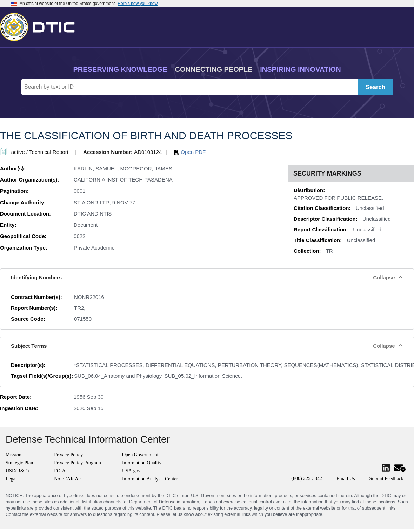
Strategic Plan (19, 463)
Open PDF (190, 152)
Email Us (346, 479)
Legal (11, 479)
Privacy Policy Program (78, 463)
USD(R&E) (17, 471)
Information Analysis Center (150, 479)
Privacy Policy (68, 455)
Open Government (140, 455)
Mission (14, 455)
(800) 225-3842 (307, 479)
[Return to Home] (40, 26)
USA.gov (131, 471)
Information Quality (142, 463)
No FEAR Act (68, 479)
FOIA (60, 471)
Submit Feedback (386, 479)
